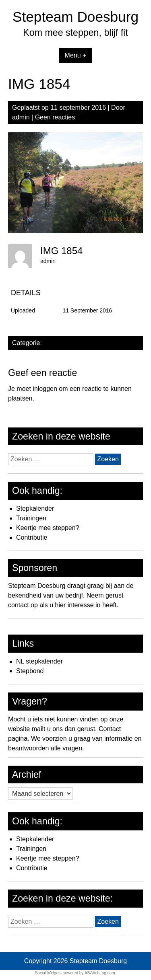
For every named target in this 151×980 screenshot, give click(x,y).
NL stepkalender (39, 661)
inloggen (45, 389)
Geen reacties (55, 117)
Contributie (32, 537)
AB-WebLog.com (100, 973)
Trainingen (31, 518)
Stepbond (30, 671)
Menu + (76, 55)
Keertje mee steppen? (48, 528)
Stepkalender (35, 508)
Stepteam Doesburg (75, 17)
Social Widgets (48, 973)
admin (21, 117)
